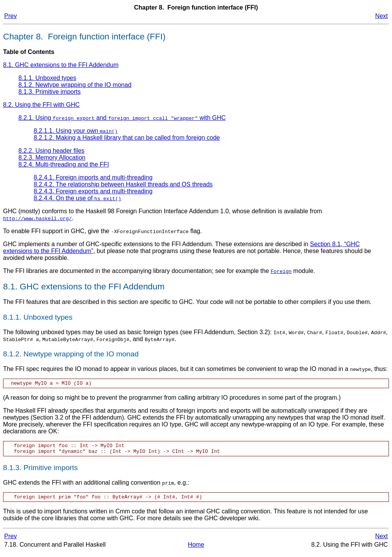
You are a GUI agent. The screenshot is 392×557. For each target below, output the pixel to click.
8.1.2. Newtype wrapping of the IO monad (75, 85)
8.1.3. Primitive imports (50, 92)
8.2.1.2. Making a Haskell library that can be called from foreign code (127, 138)
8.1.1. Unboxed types (47, 78)
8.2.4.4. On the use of (78, 198)
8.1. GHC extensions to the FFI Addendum (61, 65)
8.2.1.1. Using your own (76, 131)
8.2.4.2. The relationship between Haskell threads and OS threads (123, 184)
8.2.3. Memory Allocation (52, 158)
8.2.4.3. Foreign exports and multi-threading (93, 191)
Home (196, 549)
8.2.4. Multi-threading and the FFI (64, 164)
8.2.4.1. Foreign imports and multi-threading (93, 177)
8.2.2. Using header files (51, 151)
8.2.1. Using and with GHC (122, 118)
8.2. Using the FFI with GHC (41, 105)
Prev (11, 16)
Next (381, 16)
